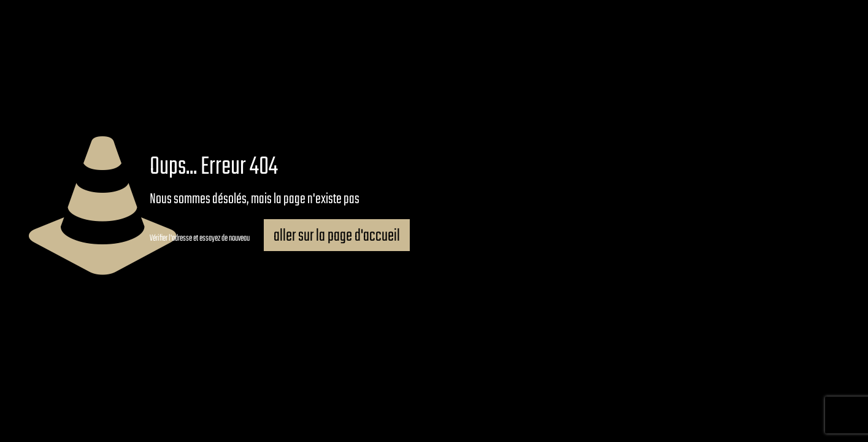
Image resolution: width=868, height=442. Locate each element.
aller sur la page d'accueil (337, 236)
